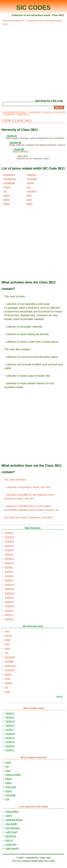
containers (32, 179)
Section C (9, 541)
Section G (10, 559)
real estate (11, 795)
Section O (10, 593)
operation (31, 191)
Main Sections (33, 528)
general (8, 635)
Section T (9, 615)
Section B (9, 537)
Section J (9, 572)
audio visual (11, 832)
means (7, 187)
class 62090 (11, 824)
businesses (9, 175)
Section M (10, 585)
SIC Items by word (33, 626)
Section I (9, 567)
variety (9, 816)
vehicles (9, 683)
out (6, 687)
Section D (9, 546)
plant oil (9, 840)
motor (8, 679)
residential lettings (14, 820)
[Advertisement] (33, 62)
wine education (13, 828)
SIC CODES (33, 7)
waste (6, 204)
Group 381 (10, 114)
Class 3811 (23, 114)
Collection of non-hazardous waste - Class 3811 (38, 15)
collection (31, 175)
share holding (12, 811)
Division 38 (60, 112)
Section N (9, 589)
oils (5, 191)
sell (7, 766)
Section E (47, 112)
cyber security (12, 848)
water (7, 648)
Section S (9, 610)
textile (6, 199)
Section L (9, 580)
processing (10, 657)
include (30, 183)
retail (7, 644)
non (29, 187)
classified (9, 661)
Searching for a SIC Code (49, 101)
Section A (9, 533)
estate (8, 783)
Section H (9, 563)
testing (9, 791)
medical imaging (13, 775)
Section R (9, 606)
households (9, 183)
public (6, 195)
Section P (9, 598)
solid (29, 195)
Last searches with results (34, 807)
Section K (9, 576)
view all (59, 696)
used (29, 199)
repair (8, 692)
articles (8, 674)
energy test (11, 787)
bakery (9, 779)
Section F (9, 554)
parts (7, 631)
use (7, 653)
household (10, 670)
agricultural (11, 836)
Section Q (10, 602)
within (30, 204)
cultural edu (11, 844)
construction (10, 179)
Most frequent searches (34, 757)
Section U (9, 619)
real (7, 799)
